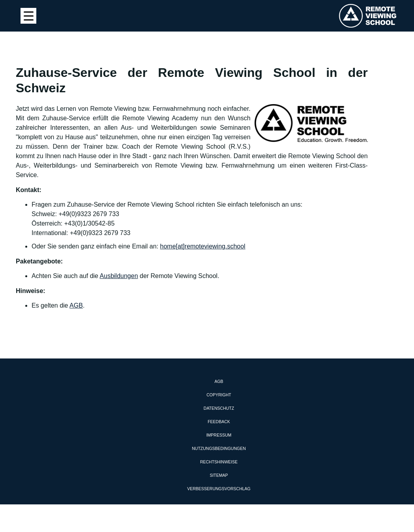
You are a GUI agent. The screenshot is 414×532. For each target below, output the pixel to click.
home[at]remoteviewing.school (203, 246)
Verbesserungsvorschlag (219, 489)
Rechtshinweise (219, 462)
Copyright (219, 395)
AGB (76, 305)
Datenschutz (219, 408)
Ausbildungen (119, 276)
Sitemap (219, 475)
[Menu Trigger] (28, 16)
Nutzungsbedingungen (219, 448)
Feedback (219, 422)
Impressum (219, 435)
